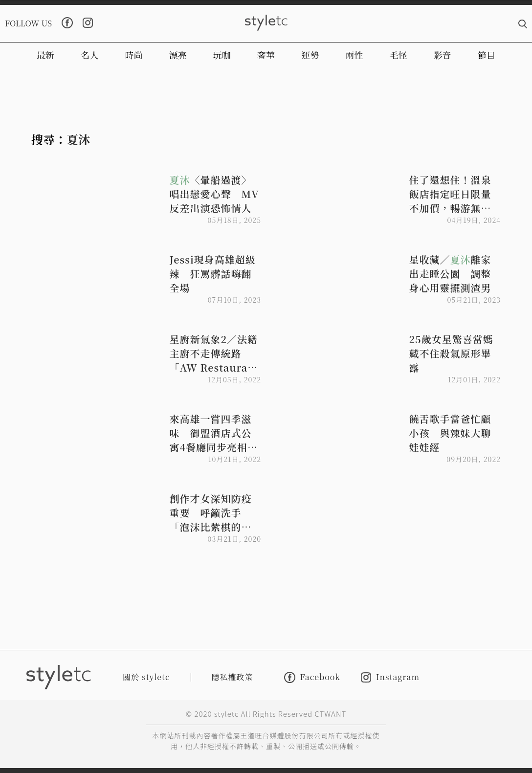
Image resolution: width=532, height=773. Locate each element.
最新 (45, 55)
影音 (443, 55)
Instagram (390, 677)
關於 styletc (146, 677)
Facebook (312, 677)
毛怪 (399, 55)
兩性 (354, 55)
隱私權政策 (233, 677)
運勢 (310, 55)
